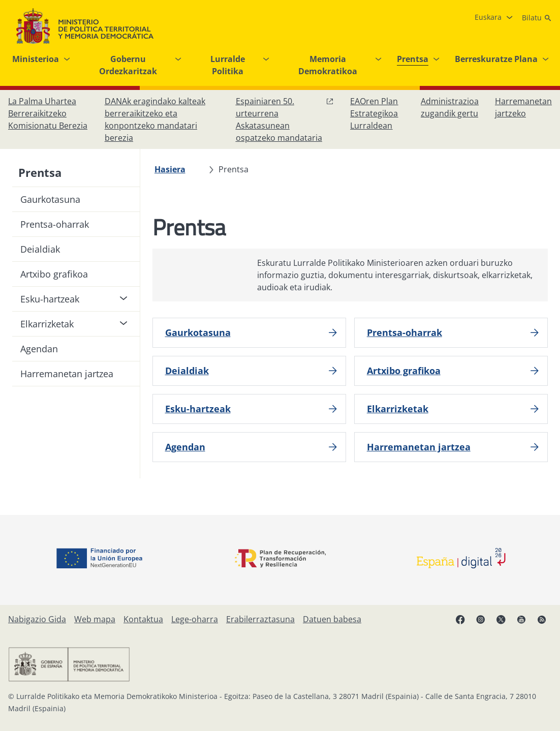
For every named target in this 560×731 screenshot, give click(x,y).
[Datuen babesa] (332, 619)
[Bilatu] (537, 18)
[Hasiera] (170, 169)
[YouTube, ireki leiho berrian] (521, 619)
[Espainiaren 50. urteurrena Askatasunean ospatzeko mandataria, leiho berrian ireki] (285, 119)
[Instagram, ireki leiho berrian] (481, 619)
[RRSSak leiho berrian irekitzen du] (542, 619)
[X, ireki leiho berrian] (501, 619)
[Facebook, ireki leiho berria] (460, 619)
